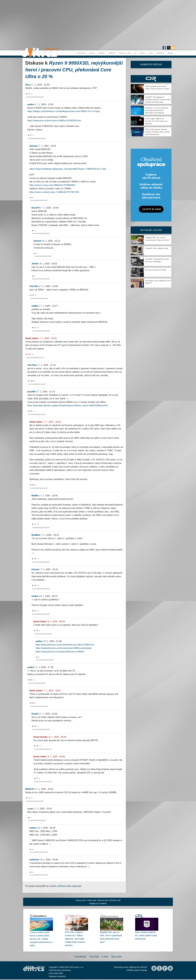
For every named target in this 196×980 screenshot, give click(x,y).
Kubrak (35, 569)
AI (135, 53)
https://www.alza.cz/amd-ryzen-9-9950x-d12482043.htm (54, 121)
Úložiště (112, 53)
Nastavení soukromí (57, 976)
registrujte (77, 886)
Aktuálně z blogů (151, 230)
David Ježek (32, 338)
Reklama (116, 957)
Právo (143, 53)
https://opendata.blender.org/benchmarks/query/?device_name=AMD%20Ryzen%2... (68, 406)
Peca (28, 85)
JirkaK (35, 264)
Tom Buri (34, 286)
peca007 (32, 392)
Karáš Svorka (40, 737)
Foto (151, 53)
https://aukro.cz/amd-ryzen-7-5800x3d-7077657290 (54, 192)
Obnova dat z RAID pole (86, 900)
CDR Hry (151, 79)
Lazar (30, 809)
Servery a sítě (125, 53)
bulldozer (34, 860)
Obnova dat (103, 900)
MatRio (35, 496)
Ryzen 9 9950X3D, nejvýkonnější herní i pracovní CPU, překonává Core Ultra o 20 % (74, 70)
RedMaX (36, 535)
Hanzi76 (36, 208)
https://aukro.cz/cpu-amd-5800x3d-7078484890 (52, 185)
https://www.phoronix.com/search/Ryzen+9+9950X (60, 652)
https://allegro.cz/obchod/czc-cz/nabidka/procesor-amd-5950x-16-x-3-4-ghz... (64, 111)
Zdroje (170, 53)
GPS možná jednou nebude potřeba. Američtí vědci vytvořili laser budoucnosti (157, 132)
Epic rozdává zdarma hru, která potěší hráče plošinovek (146, 936)
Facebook (80, 957)
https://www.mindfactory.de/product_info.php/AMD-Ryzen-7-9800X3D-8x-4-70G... (69, 169)
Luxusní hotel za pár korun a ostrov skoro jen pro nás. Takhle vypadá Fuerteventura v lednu (41, 939)
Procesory (81, 53)
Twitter (94, 957)
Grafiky (101, 53)
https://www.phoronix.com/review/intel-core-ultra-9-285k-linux (65, 645)
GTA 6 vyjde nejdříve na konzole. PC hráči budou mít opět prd (156, 121)
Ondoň (35, 714)
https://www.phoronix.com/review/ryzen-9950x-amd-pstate (63, 648)
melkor (31, 104)
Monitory (160, 53)
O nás (105, 957)
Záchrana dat (115, 900)
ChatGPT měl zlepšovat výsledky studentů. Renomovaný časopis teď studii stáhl (158, 100)
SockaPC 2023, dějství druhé (157, 248)
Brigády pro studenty (98, 903)
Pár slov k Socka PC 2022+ (156, 270)
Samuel (33, 146)
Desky (92, 53)
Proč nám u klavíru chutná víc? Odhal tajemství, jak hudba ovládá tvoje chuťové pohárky (75, 939)
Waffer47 (30, 789)
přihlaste (62, 886)
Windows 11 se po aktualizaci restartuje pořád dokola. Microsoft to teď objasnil (157, 110)
